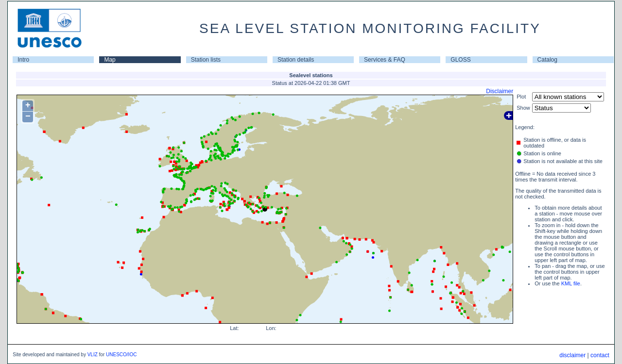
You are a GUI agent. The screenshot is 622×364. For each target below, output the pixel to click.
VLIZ (93, 355)
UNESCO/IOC (121, 355)
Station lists (206, 60)
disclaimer (572, 355)
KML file (571, 283)
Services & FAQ (385, 60)
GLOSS (460, 60)
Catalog (547, 60)
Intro (23, 60)
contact (600, 355)
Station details (296, 60)
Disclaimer (500, 91)
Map (110, 60)
